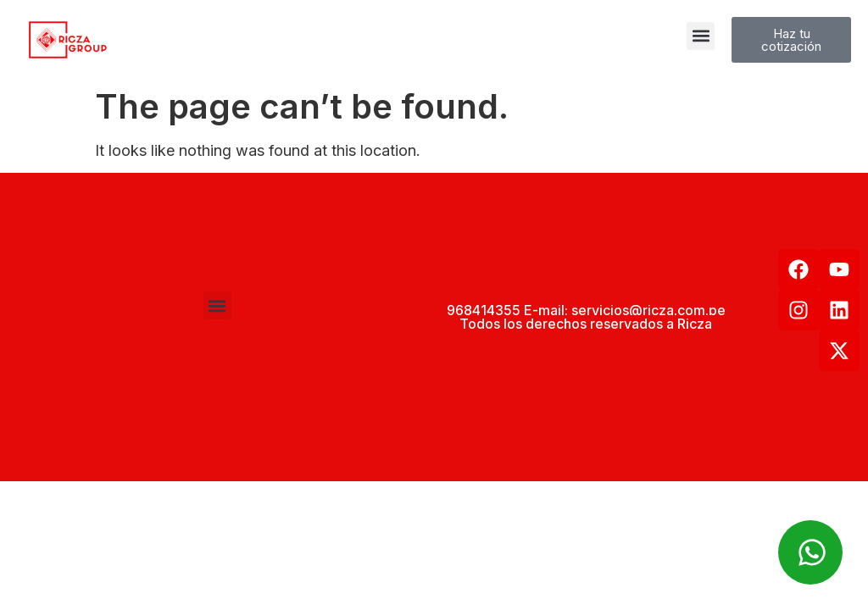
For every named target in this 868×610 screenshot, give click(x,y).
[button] (701, 36)
